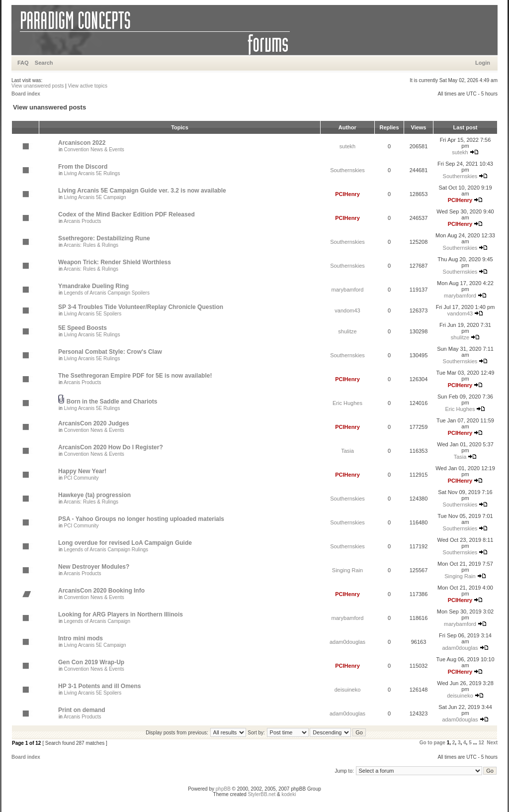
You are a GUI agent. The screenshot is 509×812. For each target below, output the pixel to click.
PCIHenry (347, 194)
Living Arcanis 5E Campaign (95, 197)
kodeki (289, 794)
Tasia (347, 451)
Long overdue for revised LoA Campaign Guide (125, 543)
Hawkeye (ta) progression (94, 495)
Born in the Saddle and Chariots (112, 402)
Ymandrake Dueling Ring (93, 286)
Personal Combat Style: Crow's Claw (110, 352)
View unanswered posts (38, 86)
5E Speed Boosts (83, 328)
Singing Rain (347, 570)
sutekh (347, 146)
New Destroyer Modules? (94, 567)
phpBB (223, 789)
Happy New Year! (82, 471)
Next (492, 743)
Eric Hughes (347, 403)
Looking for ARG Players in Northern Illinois (121, 614)
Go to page (432, 743)
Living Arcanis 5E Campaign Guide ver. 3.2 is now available (142, 191)
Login (483, 63)
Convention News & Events (94, 150)
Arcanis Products (83, 221)
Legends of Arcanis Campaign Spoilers (107, 293)
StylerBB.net (262, 794)
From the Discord (83, 167)
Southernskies (347, 170)
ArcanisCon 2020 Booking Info (101, 591)
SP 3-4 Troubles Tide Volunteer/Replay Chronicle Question (141, 307)
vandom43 (347, 310)
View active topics (88, 86)
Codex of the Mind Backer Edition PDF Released (127, 214)
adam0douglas (347, 642)
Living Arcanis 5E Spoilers (93, 314)
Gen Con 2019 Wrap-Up (91, 662)
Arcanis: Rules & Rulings (91, 245)
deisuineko (348, 690)
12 (481, 743)
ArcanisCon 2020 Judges (94, 423)
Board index (26, 94)
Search (44, 63)
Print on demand (82, 710)
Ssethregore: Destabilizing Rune (104, 238)
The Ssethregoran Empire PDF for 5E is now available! (135, 376)
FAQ (23, 63)
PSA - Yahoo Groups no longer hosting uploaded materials (141, 519)
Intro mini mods (81, 638)
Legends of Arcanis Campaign (97, 621)
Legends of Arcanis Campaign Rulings (106, 550)
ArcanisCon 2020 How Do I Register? (111, 447)
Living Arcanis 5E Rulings (92, 173)
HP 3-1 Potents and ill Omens (100, 686)
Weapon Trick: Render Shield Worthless (115, 262)
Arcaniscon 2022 (82, 143)
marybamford (348, 290)
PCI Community (82, 478)
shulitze (347, 331)
